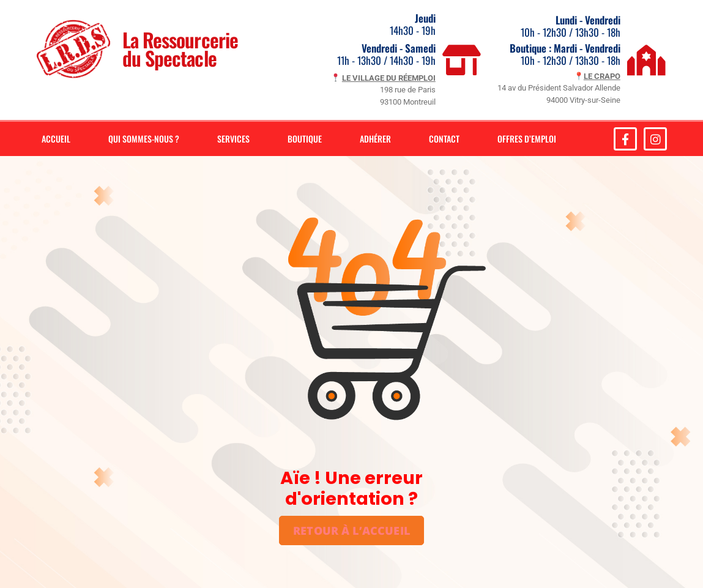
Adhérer (375, 139)
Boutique (305, 139)
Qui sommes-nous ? (144, 139)
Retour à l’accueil (351, 530)
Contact (444, 139)
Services (233, 139)
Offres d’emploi (527, 139)
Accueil (56, 139)
